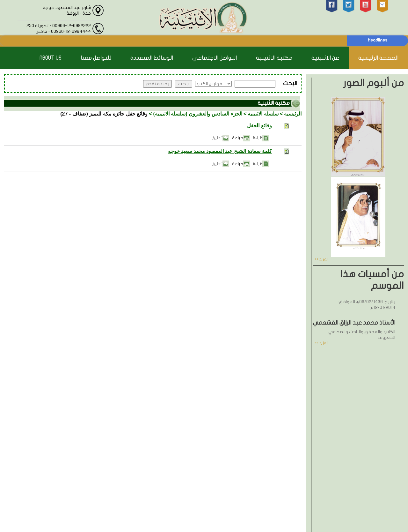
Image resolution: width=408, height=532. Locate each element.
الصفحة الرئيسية (378, 58)
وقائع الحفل (259, 126)
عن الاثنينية (325, 58)
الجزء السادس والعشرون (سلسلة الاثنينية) (198, 114)
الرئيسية (293, 114)
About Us (51, 58)
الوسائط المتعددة (152, 58)
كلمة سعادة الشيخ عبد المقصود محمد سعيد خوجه (220, 151)
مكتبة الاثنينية (274, 58)
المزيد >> (322, 259)
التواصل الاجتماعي (215, 58)
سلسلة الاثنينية (263, 114)
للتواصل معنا (96, 58)
